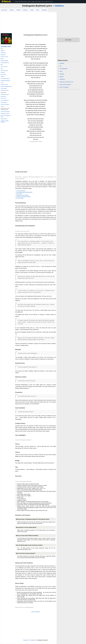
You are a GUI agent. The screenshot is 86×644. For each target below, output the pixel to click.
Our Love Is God (4, 67)
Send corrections (36, 612)
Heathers (59, 6)
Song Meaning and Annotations (25, 192)
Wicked (62, 77)
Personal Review (21, 191)
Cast (38, 10)
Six (61, 66)
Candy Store (3, 53)
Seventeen (3, 73)
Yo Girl (2, 83)
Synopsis (44, 10)
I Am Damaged (4, 89)
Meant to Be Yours (4, 85)
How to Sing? (20, 198)
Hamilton (62, 63)
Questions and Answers (23, 195)
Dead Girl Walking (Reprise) (6, 87)
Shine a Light (3, 75)
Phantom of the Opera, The (67, 82)
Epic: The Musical (64, 87)
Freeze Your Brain (4, 57)
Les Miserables (64, 69)
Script (32, 10)
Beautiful (3, 51)
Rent (61, 71)
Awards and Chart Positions (24, 197)
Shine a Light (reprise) (5, 79)
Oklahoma (62, 79)
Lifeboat (2, 77)
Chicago (62, 74)
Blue (2, 65)
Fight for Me (3, 55)
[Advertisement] (28, 23)
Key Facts (20, 194)
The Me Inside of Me (5, 63)
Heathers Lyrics (6, 47)
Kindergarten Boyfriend (5, 81)
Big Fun (2, 59)
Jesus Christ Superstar (65, 85)
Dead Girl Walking (4, 61)
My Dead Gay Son (4, 71)
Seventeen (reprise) (5, 90)
